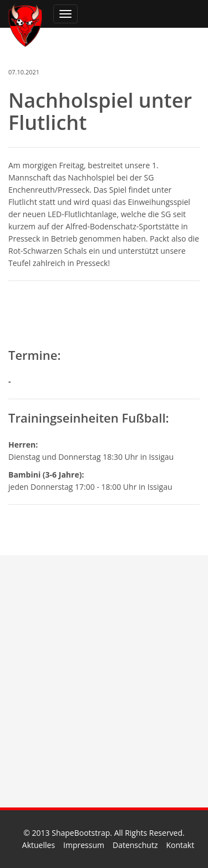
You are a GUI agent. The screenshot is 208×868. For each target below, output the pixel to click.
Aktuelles (39, 845)
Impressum (84, 845)
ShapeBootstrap (81, 833)
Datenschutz (135, 845)
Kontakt (180, 845)
